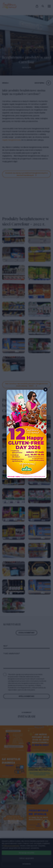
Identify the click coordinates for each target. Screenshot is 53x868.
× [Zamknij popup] (45, 389)
